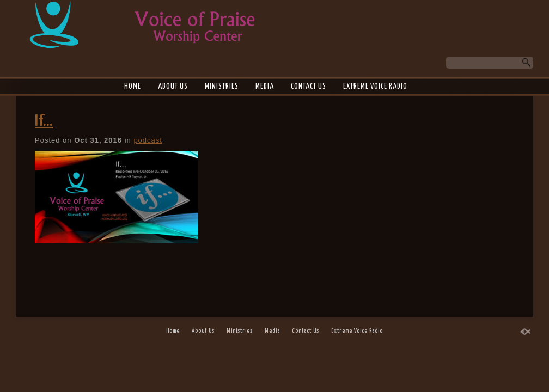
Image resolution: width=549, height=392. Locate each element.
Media (265, 87)
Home (133, 87)
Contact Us (309, 87)
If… (44, 121)
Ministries (222, 87)
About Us (173, 87)
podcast (148, 140)
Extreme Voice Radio (375, 87)
